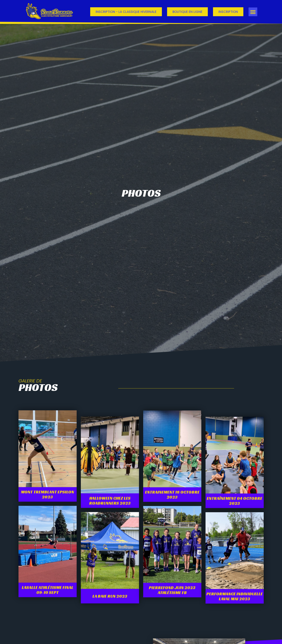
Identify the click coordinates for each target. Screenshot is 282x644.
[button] (253, 12)
